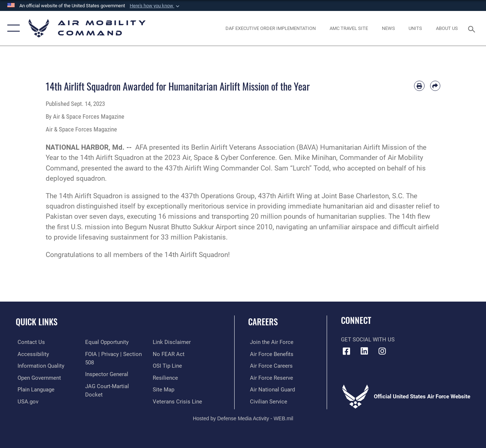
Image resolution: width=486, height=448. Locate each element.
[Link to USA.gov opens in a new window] (26, 401)
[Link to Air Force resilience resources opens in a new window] (166, 378)
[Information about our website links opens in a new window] (172, 342)
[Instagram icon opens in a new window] (382, 351)
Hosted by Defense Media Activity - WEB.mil (243, 418)
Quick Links (37, 322)
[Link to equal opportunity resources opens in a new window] (107, 342)
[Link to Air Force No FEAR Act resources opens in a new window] (169, 354)
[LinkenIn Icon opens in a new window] (364, 351)
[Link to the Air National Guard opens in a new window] (271, 389)
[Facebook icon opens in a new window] (346, 351)
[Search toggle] (473, 28)
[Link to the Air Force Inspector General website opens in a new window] (106, 374)
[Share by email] (435, 86)
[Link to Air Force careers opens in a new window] (269, 366)
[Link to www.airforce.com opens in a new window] (270, 342)
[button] (155, 6)
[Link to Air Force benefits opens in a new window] (270, 354)
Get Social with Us (368, 340)
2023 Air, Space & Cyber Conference (220, 158)
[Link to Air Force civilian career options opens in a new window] (267, 401)
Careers (263, 322)
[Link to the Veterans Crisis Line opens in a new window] (178, 401)
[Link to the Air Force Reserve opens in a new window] (270, 378)
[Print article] (419, 86)
